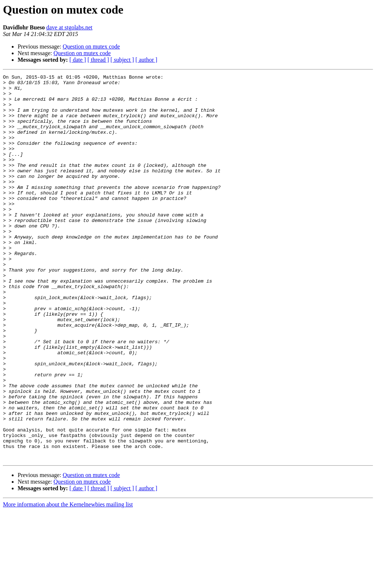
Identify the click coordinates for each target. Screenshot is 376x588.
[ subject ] (122, 60)
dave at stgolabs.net (69, 27)
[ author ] (147, 60)
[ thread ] (98, 60)
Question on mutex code (91, 46)
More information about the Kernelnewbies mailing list (68, 582)
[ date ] (78, 60)
